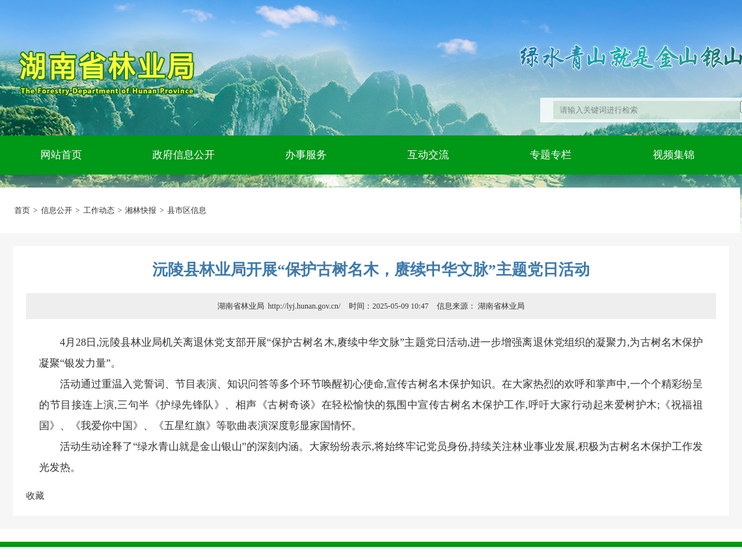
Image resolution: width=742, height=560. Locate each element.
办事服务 (306, 155)
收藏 (35, 496)
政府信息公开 (184, 155)
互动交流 (428, 155)
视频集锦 (674, 155)
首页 (22, 210)
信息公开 (57, 210)
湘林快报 (141, 210)
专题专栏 (551, 155)
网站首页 (61, 155)
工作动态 (99, 210)
